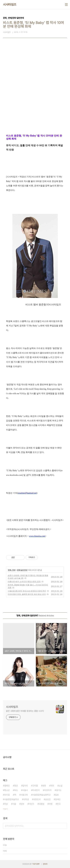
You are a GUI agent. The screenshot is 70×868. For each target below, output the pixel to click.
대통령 (41, 804)
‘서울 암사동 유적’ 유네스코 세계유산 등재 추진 (27, 591)
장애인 (58, 799)
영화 (44, 786)
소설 (60, 786)
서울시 (25, 790)
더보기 (5, 809)
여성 (6, 804)
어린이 (31, 804)
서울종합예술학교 (11, 799)
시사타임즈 (10, 5)
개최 (52, 786)
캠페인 (7, 786)
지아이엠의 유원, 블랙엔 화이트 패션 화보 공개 (27, 594)
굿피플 (35, 786)
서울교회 (24, 795)
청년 (16, 786)
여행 (50, 804)
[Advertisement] (35, 91)
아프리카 (48, 790)
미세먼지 (36, 790)
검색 (64, 826)
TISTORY (36, 864)
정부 (22, 804)
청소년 (7, 790)
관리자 (45, 864)
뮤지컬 (7, 795)
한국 (59, 804)
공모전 (48, 799)
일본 (57, 795)
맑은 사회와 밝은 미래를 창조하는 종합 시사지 (25, 711)
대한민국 (37, 799)
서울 (14, 804)
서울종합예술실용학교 (41, 795)
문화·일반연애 (22, 570)
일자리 (25, 786)
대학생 (26, 799)
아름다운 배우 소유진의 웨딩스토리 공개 (24, 582)
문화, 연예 (12, 570)
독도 (16, 790)
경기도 (59, 790)
